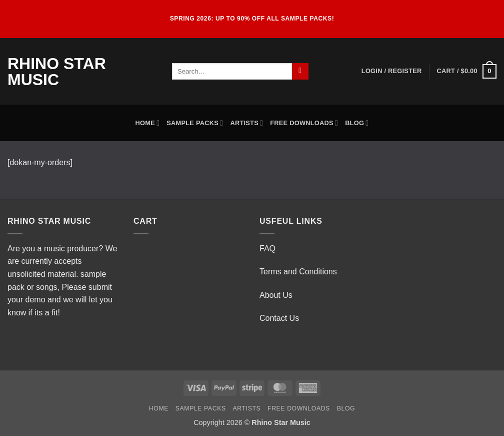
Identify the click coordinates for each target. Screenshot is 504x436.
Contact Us (279, 318)
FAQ (267, 249)
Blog (357, 123)
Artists (246, 123)
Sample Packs (195, 123)
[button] (392, 71)
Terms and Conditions (298, 272)
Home (148, 123)
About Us (276, 295)
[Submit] (300, 72)
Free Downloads (304, 123)
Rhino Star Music (57, 72)
